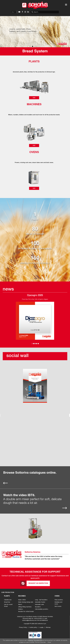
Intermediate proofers (42, 609)
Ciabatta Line (8, 600)
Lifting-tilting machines (25, 607)
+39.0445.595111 (38, 618)
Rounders (38, 607)
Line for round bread (8, 605)
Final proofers (59, 600)
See (34, 98)
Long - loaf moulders (41, 600)
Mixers (20, 604)
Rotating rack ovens (58, 603)
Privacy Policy (23, 627)
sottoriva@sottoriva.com (29, 620)
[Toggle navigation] (66, 5)
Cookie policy (33, 627)
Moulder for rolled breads (26, 612)
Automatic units (39, 604)
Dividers (21, 609)
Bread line (7, 602)
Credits (41, 628)
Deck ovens (58, 606)
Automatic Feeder (40, 602)
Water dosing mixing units (26, 602)
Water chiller (22, 600)
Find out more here (40, 642)
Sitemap (48, 627)
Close (49, 642)
